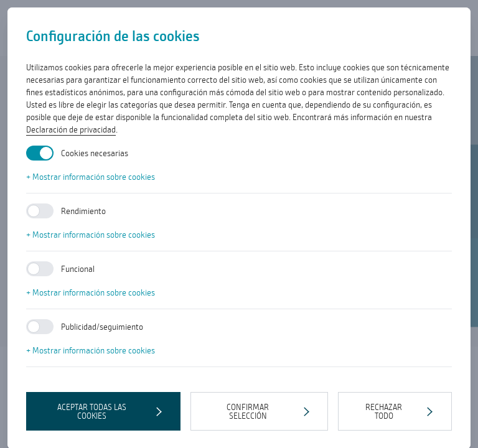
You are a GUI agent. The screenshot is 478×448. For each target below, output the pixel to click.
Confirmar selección (248, 411)
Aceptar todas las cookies (92, 411)
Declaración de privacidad (71, 129)
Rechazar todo (384, 411)
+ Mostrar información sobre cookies (91, 177)
